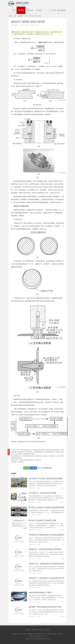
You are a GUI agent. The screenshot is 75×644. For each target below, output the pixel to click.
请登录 (59, 10)
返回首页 (28, 630)
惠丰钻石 (62, 530)
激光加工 (62, 502)
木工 (20, 25)
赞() (26, 468)
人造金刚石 (62, 488)
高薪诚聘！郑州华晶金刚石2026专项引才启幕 (45, 607)
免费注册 (63, 10)
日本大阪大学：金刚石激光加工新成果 (42, 493)
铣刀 (23, 25)
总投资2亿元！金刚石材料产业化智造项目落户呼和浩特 (48, 578)
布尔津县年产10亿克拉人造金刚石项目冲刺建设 (46, 479)
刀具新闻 (39, 488)
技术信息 (20, 16)
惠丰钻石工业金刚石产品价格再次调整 (42, 520)
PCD (26, 25)
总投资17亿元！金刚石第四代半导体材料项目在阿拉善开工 (50, 564)
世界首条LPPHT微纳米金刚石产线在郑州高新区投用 (47, 535)
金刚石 (16, 25)
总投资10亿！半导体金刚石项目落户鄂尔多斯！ (46, 549)
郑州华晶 (62, 616)
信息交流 (30, 10)
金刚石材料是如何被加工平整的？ (41, 592)
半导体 (63, 559)
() (33, 468)
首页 (14, 10)
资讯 (15, 16)
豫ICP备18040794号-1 (44, 639)
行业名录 (39, 10)
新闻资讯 (21, 10)
